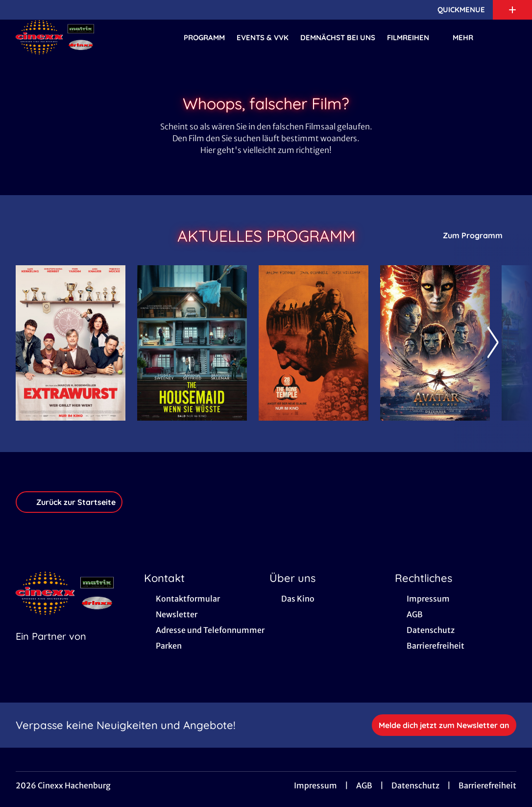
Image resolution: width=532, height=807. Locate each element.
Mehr (469, 38)
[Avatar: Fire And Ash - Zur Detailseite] (435, 343)
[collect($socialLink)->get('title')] (18, 10)
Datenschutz (415, 785)
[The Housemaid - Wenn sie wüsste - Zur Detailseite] (192, 343)
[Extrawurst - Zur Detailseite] (71, 343)
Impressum (315, 785)
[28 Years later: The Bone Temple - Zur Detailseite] (314, 343)
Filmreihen (414, 38)
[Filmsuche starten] (507, 37)
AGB (364, 785)
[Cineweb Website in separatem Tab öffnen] (51, 649)
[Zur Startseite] (84, 37)
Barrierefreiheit (487, 785)
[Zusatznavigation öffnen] (512, 10)
